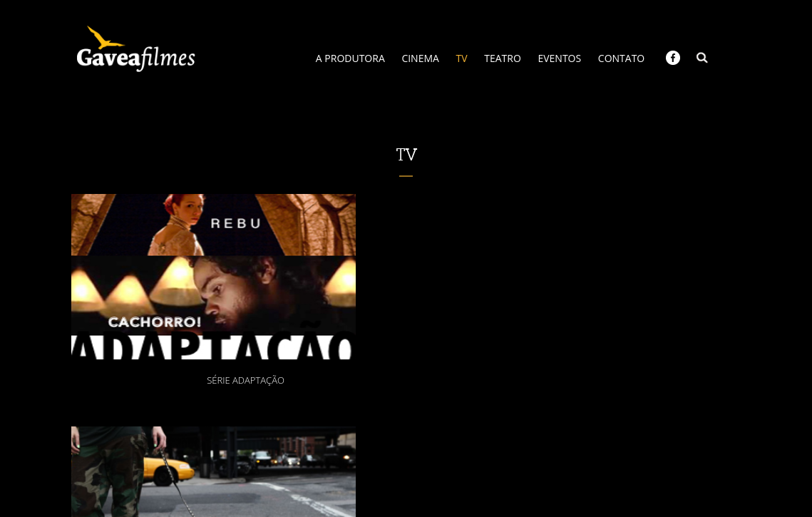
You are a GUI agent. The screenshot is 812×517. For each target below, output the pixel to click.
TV (462, 58)
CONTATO (621, 58)
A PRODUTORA (350, 58)
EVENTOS (559, 58)
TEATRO (503, 58)
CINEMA (420, 58)
